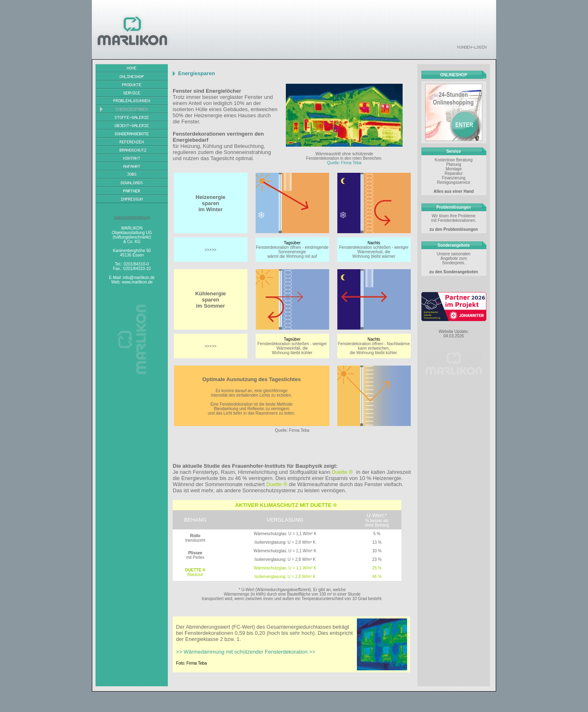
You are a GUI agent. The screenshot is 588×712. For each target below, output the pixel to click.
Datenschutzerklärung (132, 217)
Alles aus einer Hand (454, 191)
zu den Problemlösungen (454, 229)
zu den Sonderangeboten (453, 272)
